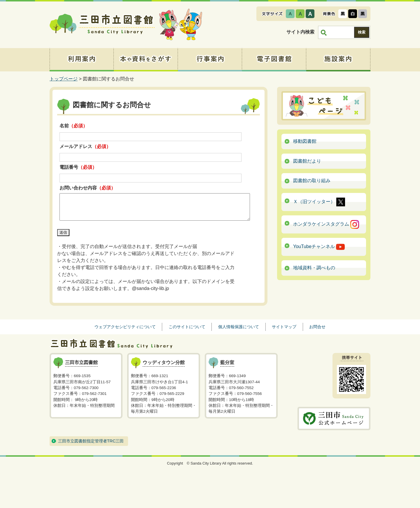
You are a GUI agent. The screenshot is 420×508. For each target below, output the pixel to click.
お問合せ (317, 327)
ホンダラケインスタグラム (326, 224)
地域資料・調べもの (314, 268)
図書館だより (307, 161)
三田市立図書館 (102, 25)
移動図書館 (305, 141)
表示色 (329, 14)
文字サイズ (272, 14)
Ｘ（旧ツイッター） (319, 202)
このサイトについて (187, 327)
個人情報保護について (239, 327)
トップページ (64, 79)
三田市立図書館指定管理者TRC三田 (91, 441)
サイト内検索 (300, 32)
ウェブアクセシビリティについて (125, 327)
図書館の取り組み (312, 181)
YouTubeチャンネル (319, 247)
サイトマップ (284, 327)
